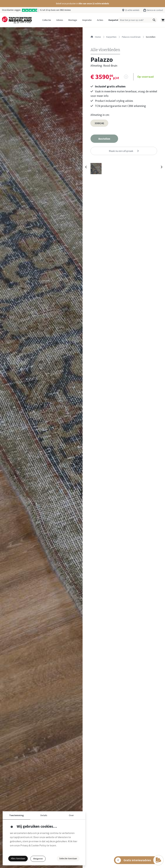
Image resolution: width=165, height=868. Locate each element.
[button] (82, 4)
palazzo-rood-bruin (131, 37)
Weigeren (38, 859)
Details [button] (44, 815)
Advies (60, 20)
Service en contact (155, 10)
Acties (100, 20)
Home (96, 37)
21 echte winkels (132, 10)
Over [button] (71, 815)
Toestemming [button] (16, 815)
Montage (73, 20)
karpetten (111, 37)
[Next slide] (161, 167)
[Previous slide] (86, 167)
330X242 (99, 123)
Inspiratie (87, 20)
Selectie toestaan (68, 858)
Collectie (47, 20)
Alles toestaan (18, 858)
